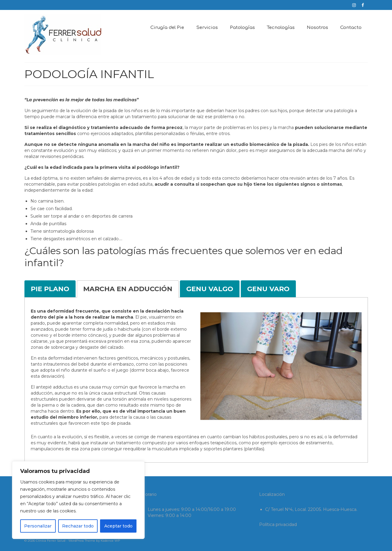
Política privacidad (278, 524)
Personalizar (38, 526)
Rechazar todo (78, 526)
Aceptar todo (118, 526)
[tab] (50, 289)
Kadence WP (110, 541)
